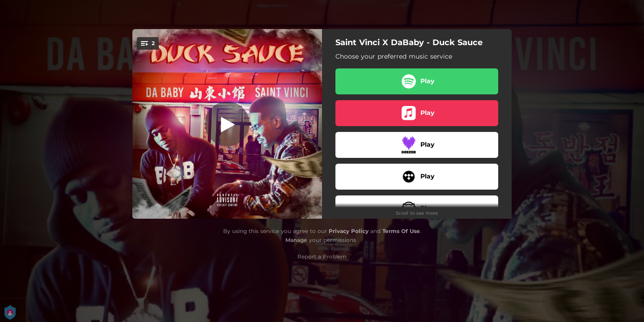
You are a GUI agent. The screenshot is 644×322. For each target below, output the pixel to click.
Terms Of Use (401, 231)
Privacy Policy (349, 231)
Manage (296, 240)
